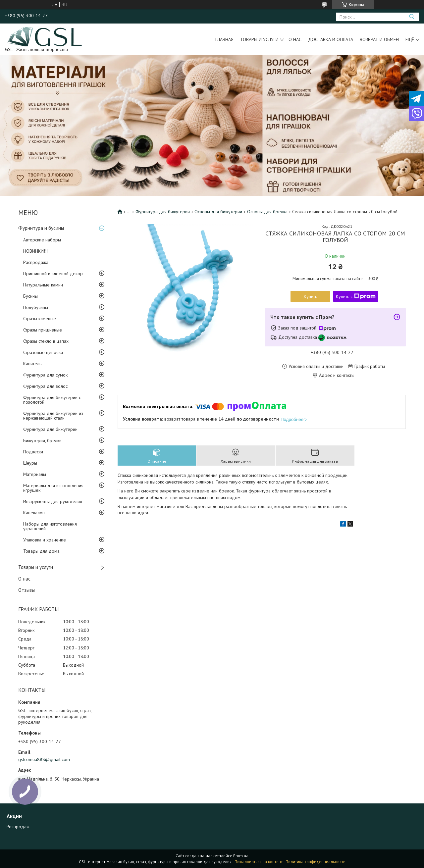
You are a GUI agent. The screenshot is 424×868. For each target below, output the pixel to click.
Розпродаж (18, 827)
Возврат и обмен (379, 39)
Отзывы (26, 590)
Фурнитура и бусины (41, 228)
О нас (295, 39)
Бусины (30, 296)
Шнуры (30, 463)
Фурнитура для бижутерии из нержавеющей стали (53, 416)
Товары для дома (41, 551)
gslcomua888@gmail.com (44, 759)
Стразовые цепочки (43, 352)
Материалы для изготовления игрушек (53, 488)
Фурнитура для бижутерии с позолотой (52, 400)
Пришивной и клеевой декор (53, 274)
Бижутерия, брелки (42, 440)
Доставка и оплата (331, 39)
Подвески (33, 452)
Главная (224, 39)
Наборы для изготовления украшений (50, 526)
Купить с (356, 296)
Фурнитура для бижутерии (50, 429)
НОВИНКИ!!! (35, 251)
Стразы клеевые (40, 319)
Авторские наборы (42, 240)
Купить (310, 296)
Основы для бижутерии (218, 212)
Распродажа (36, 262)
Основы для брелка (267, 212)
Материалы (35, 474)
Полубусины (36, 307)
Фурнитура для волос (45, 386)
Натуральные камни (43, 285)
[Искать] (412, 17)
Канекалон (34, 513)
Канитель (32, 364)
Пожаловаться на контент (259, 862)
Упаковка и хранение (45, 540)
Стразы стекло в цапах (46, 341)
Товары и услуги (259, 39)
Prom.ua (241, 856)
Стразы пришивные (43, 330)
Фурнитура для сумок (45, 375)
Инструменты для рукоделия (53, 501)
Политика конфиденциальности (316, 862)
